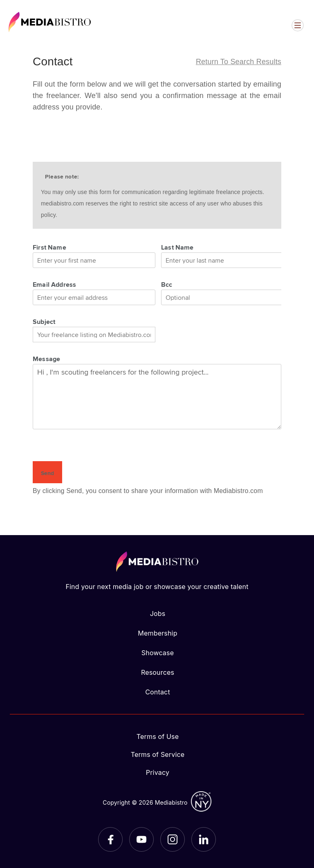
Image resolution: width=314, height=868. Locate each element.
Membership (157, 633)
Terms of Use (158, 736)
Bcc (167, 284)
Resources (158, 672)
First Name (49, 247)
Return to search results (239, 62)
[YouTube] (141, 839)
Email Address (54, 284)
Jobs (158, 614)
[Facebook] (110, 839)
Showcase (158, 653)
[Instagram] (173, 839)
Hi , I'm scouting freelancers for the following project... (157, 397)
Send (47, 473)
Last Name (177, 247)
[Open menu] (298, 25)
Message (46, 359)
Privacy (158, 772)
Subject (44, 321)
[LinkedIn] (204, 839)
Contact (158, 692)
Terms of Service (158, 754)
